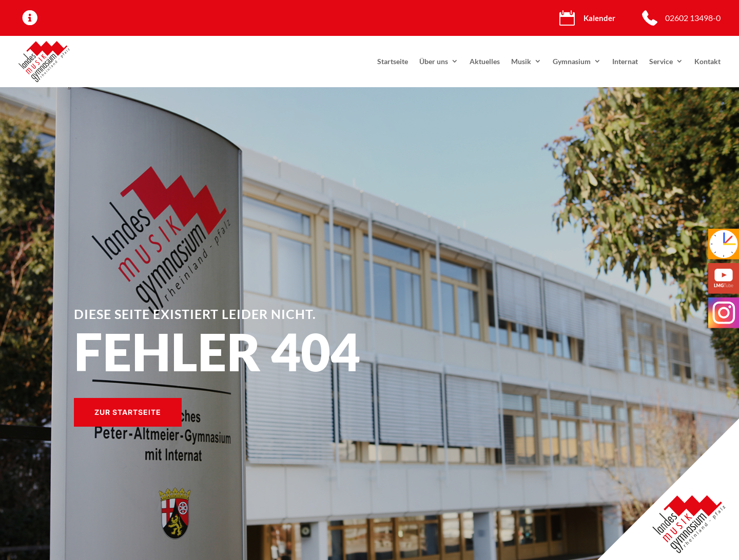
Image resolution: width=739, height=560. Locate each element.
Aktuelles (485, 61)
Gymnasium (572, 61)
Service (661, 61)
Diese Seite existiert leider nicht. (195, 314)
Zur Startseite (128, 412)
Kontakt (707, 61)
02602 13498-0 (693, 18)
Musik (521, 61)
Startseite (393, 61)
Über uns (434, 61)
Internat (625, 61)
